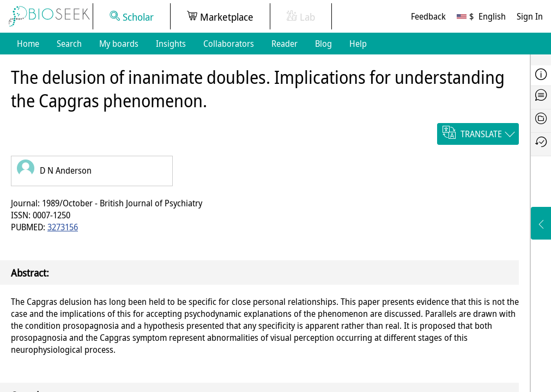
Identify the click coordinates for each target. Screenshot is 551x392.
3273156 (63, 227)
